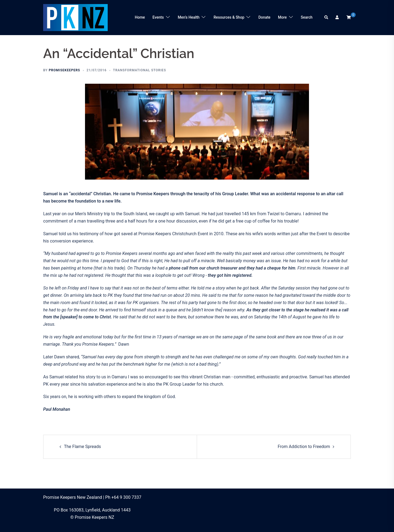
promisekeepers (64, 70)
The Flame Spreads (82, 447)
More (282, 17)
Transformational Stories (140, 70)
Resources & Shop (229, 17)
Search (307, 17)
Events (158, 17)
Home (140, 17)
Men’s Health (189, 17)
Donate (264, 17)
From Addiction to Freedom (304, 447)
